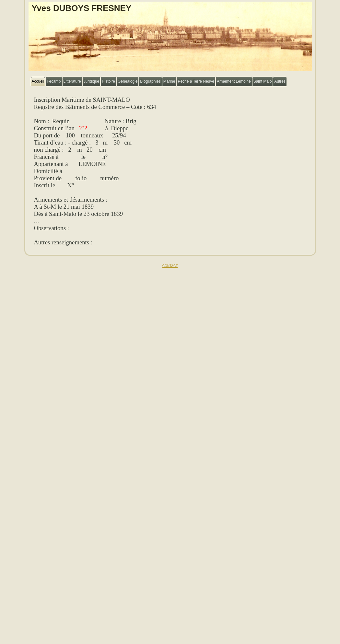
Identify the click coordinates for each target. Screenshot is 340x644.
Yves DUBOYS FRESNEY (82, 8)
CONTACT (170, 266)
